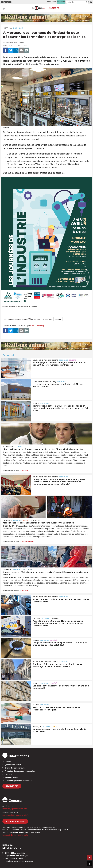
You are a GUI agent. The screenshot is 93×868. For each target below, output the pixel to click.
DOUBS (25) (8, 520)
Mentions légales (12, 777)
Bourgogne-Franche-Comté (45, 360)
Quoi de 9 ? (35, 520)
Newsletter (12, 786)
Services (56, 618)
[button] (87, 2)
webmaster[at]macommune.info (15, 835)
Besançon (8, 570)
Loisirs (26, 520)
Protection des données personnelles (20, 771)
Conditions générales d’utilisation (18, 781)
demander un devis (15, 821)
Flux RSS (9, 774)
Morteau (8, 28)
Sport (55, 727)
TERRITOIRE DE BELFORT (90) (44, 382)
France (36, 403)
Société (72, 360)
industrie (58, 319)
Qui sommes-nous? (13, 765)
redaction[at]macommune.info (15, 809)
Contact (8, 762)
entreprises (47, 319)
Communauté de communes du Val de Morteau (22, 319)
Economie (18, 28)
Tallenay (37, 618)
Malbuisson (8, 447)
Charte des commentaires (15, 768)
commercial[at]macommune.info (15, 815)
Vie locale (28, 570)
